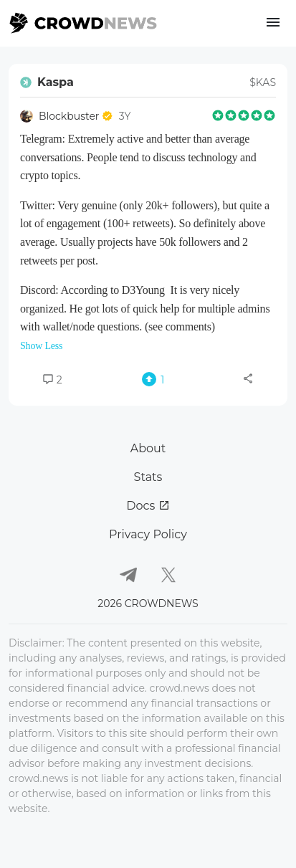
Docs (148, 506)
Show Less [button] (41, 346)
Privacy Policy (148, 534)
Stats (148, 477)
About (148, 448)
